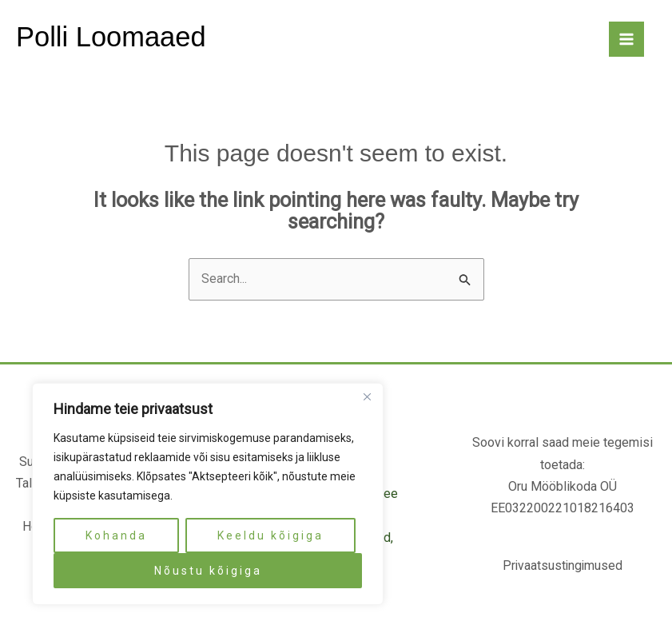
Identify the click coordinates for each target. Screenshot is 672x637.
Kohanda (116, 535)
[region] (208, 494)
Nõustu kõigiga (208, 571)
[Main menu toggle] (626, 40)
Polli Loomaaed (112, 37)
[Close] (367, 396)
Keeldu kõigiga (270, 535)
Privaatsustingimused (563, 566)
